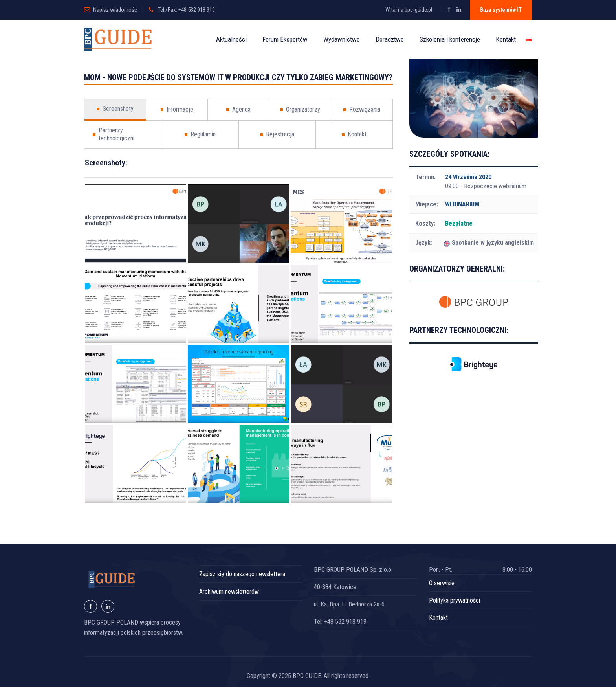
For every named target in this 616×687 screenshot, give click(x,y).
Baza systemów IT (501, 10)
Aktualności (231, 39)
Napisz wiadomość (115, 10)
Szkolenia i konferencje (450, 39)
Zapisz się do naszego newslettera (242, 574)
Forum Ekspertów (285, 39)
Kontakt (506, 39)
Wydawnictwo (342, 39)
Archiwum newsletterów (229, 592)
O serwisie (442, 583)
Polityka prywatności (455, 600)
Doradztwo (390, 39)
